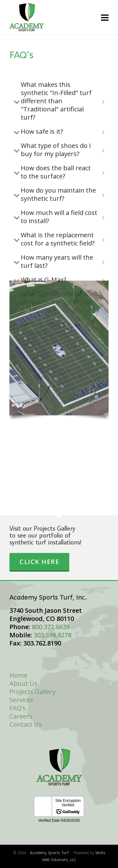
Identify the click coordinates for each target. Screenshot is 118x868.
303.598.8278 (53, 635)
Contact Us (26, 724)
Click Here (39, 562)
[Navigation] (105, 17)
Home (18, 675)
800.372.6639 (51, 627)
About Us (23, 683)
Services (21, 700)
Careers (21, 716)
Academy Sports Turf (49, 853)
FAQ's (18, 708)
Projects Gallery (33, 692)
